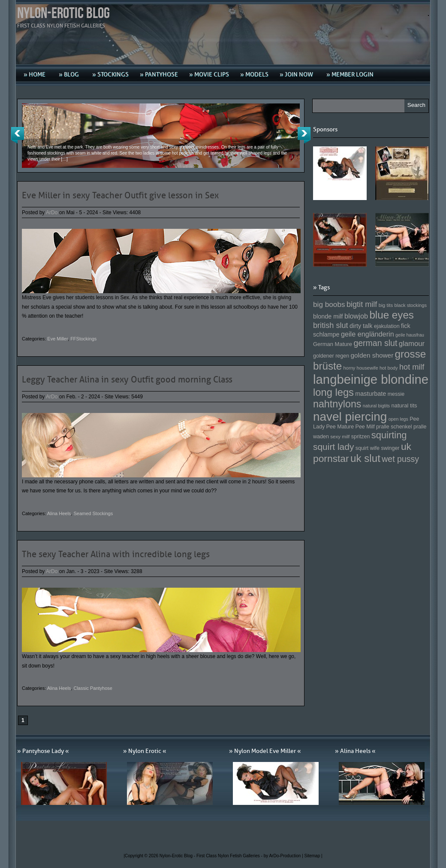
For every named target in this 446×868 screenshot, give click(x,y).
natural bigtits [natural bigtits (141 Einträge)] (376, 406)
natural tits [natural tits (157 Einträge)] (404, 405)
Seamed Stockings (93, 513)
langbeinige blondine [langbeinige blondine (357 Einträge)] (371, 379)
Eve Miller (57, 339)
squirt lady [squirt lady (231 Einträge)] (333, 447)
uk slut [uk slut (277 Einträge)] (365, 458)
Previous (18, 135)
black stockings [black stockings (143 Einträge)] (411, 305)
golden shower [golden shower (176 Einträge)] (372, 355)
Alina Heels (59, 513)
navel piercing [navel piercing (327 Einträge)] (350, 417)
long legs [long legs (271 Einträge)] (333, 392)
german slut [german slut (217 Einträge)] (375, 343)
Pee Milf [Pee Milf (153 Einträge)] (365, 427)
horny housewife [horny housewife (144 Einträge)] (361, 368)
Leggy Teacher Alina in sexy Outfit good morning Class (127, 379)
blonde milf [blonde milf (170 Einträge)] (328, 316)
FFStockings (83, 339)
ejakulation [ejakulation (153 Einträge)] (387, 326)
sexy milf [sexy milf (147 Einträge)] (340, 436)
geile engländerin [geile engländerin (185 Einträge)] (368, 334)
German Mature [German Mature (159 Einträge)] (333, 344)
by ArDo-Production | (284, 856)
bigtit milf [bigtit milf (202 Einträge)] (362, 304)
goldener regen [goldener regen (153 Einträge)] (331, 356)
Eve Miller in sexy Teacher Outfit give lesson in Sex (120, 195)
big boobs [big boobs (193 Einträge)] (329, 304)
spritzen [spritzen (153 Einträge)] (361, 437)
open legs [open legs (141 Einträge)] (398, 419)
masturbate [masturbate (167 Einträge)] (371, 394)
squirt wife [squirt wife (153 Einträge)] (368, 448)
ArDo (52, 212)
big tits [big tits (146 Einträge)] (386, 305)
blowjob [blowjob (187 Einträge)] (356, 316)
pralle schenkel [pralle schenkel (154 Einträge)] (394, 427)
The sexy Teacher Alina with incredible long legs (116, 554)
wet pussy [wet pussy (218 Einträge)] (400, 459)
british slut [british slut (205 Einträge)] (331, 325)
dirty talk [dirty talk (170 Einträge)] (361, 326)
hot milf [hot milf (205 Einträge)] (412, 367)
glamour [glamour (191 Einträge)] (412, 344)
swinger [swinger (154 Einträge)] (390, 448)
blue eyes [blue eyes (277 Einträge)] (392, 315)
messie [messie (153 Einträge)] (396, 394)
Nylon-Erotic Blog (63, 14)
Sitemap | (313, 856)
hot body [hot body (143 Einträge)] (389, 368)
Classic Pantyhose (93, 688)
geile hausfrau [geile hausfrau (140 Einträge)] (410, 335)
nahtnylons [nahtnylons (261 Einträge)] (337, 404)
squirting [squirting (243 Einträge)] (389, 435)
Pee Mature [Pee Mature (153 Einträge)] (340, 427)
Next (304, 135)
